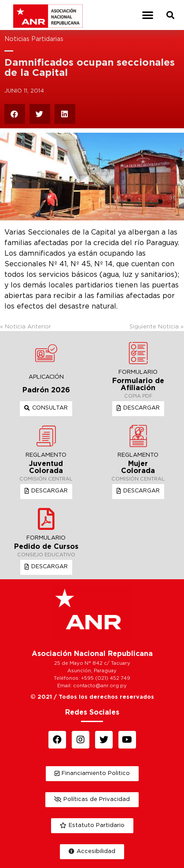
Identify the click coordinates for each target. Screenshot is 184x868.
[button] (148, 15)
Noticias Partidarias (34, 39)
